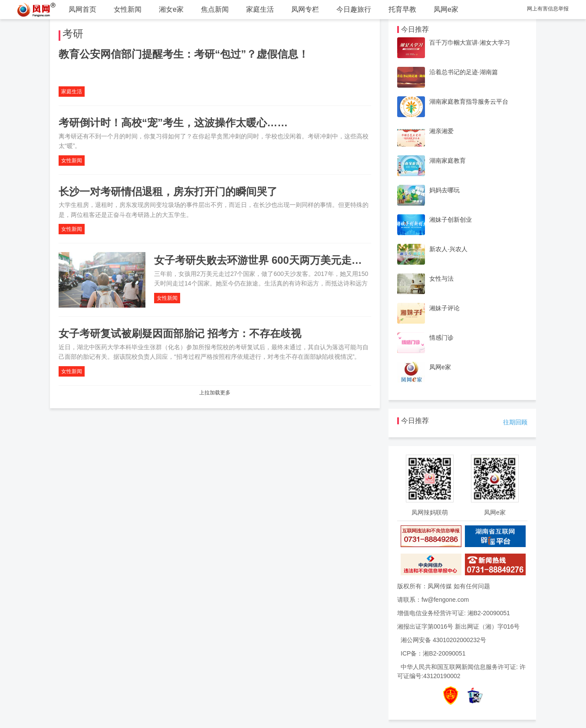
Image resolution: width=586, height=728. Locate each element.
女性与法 (441, 279)
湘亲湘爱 (441, 131)
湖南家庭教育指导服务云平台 (469, 102)
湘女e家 (171, 9)
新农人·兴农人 (448, 249)
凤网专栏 (305, 9)
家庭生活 (260, 9)
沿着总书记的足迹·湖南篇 (464, 72)
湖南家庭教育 (448, 161)
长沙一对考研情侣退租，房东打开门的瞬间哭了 (168, 192)
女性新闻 (128, 9)
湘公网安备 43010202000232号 (443, 640)
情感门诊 (441, 338)
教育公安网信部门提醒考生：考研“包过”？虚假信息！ (184, 54)
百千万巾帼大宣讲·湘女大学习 (470, 43)
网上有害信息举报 (548, 9)
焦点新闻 (215, 9)
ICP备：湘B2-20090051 (433, 653)
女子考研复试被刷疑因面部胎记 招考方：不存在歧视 (180, 333)
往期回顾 (515, 422)
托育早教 (402, 9)
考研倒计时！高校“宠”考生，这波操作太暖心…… (173, 123)
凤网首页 (82, 9)
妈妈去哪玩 (444, 190)
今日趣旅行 (354, 9)
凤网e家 (446, 9)
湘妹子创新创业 (451, 220)
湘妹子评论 (444, 308)
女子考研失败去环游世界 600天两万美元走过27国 (269, 260)
